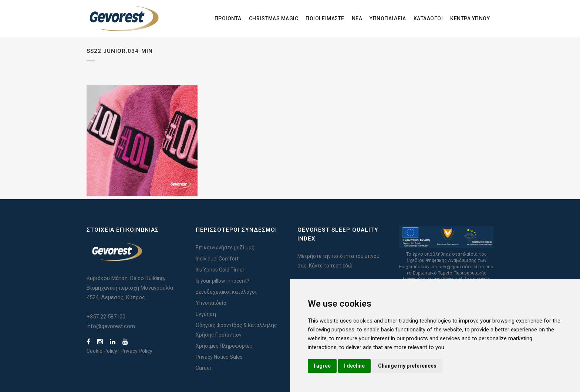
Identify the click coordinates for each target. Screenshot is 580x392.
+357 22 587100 (106, 317)
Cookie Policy (102, 351)
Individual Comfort (217, 259)
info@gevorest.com (111, 326)
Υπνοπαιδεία (211, 303)
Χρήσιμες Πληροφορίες (224, 346)
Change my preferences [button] (407, 366)
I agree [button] (322, 366)
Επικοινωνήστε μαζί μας (225, 248)
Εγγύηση (206, 314)
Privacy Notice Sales (219, 357)
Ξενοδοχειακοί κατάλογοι (226, 292)
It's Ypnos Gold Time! (220, 270)
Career (204, 368)
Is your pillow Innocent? (222, 281)
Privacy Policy (136, 351)
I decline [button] (354, 366)
